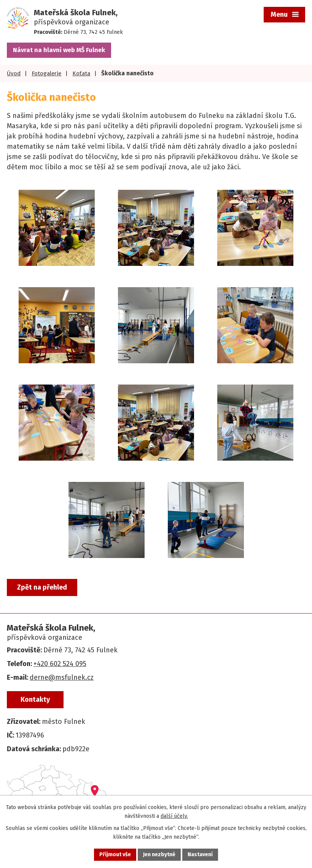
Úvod (14, 73)
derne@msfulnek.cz (62, 677)
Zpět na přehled (42, 587)
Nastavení (200, 854)
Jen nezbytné (159, 854)
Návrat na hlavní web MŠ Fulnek (59, 50)
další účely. (174, 816)
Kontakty (35, 699)
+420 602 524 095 (60, 664)
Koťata (81, 73)
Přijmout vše (115, 854)
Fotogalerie (46, 73)
